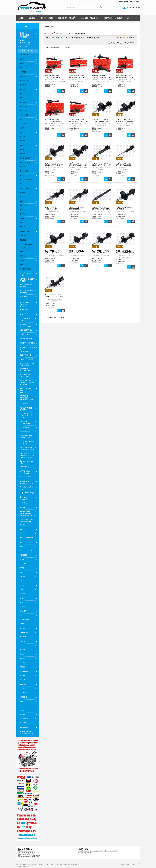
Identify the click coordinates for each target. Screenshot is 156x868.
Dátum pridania (77, 38)
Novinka (132, 43)
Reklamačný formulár (85, 853)
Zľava (124, 43)
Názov (58, 38)
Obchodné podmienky (25, 851)
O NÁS (129, 18)
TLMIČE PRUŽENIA (57, 33)
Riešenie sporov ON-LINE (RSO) (29, 856)
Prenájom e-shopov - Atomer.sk (129, 864)
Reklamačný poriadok (25, 854)
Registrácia (134, 1)
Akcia (117, 43)
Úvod (45, 33)
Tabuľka (129, 38)
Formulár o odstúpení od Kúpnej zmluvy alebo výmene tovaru (98, 851)
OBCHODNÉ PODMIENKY (90, 18)
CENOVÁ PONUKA (47, 18)
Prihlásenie (123, 1)
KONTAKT (32, 18)
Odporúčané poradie (92, 38)
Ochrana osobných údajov (27, 853)
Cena (66, 38)
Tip (112, 43)
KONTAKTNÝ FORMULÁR (67, 18)
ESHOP (21, 18)
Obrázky (119, 38)
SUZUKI (70, 33)
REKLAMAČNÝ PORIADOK (113, 18)
